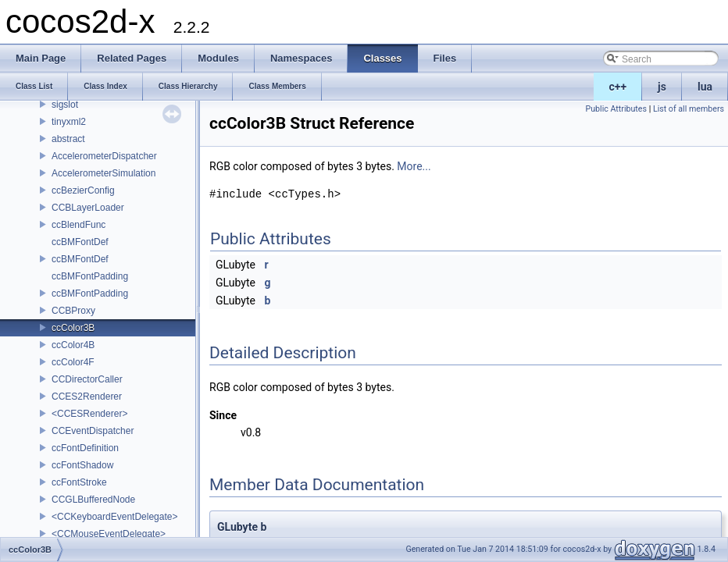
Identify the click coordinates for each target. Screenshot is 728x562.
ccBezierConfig (83, 190)
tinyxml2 (69, 122)
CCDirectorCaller (87, 379)
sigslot (65, 105)
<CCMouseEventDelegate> (109, 534)
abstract (68, 139)
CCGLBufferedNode (93, 500)
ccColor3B (73, 328)
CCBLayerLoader (88, 208)
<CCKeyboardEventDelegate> (114, 517)
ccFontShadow (82, 465)
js (662, 87)
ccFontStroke (79, 482)
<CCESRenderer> (89, 414)
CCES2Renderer (87, 397)
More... (414, 166)
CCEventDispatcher (93, 431)
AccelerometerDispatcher (104, 156)
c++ (618, 87)
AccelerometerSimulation (103, 173)
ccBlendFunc (79, 225)
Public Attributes (616, 109)
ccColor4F (73, 362)
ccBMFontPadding (90, 276)
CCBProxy (73, 311)
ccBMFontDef (80, 242)
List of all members (689, 109)
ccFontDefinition (85, 448)
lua (705, 87)
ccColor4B (73, 345)
